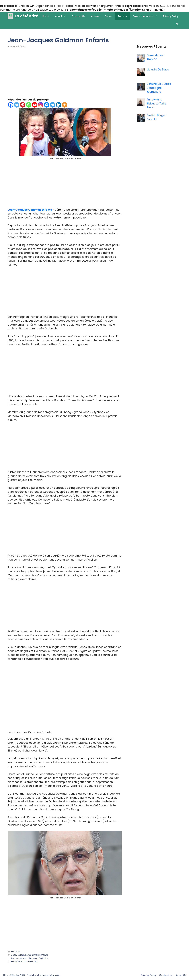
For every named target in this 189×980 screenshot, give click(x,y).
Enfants (123, 16)
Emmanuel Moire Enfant (24, 962)
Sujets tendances (147, 16)
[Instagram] (41, 105)
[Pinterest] (23, 105)
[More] (65, 105)
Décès (108, 16)
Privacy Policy (171, 16)
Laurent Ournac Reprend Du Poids (30, 958)
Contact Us (78, 16)
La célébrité (26, 16)
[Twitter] (17, 105)
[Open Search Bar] (177, 25)
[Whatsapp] (29, 105)
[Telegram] (53, 105)
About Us (60, 16)
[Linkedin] (59, 105)
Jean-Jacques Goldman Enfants (30, 210)
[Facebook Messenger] (47, 105)
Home (46, 16)
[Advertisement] (65, 75)
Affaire (95, 16)
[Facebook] (11, 105)
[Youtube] (35, 105)
